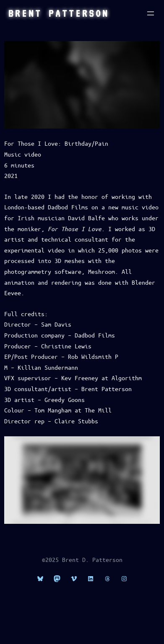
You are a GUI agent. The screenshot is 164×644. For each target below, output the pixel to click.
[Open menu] (151, 13)
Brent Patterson (59, 13)
